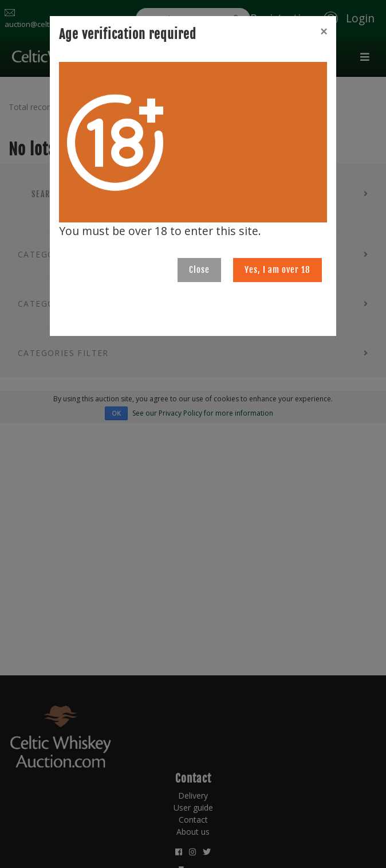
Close (199, 270)
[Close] (324, 32)
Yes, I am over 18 (277, 270)
